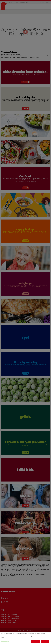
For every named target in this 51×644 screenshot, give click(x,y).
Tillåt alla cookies (35, 641)
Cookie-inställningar (5, 641)
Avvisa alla (45, 641)
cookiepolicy (7, 635)
